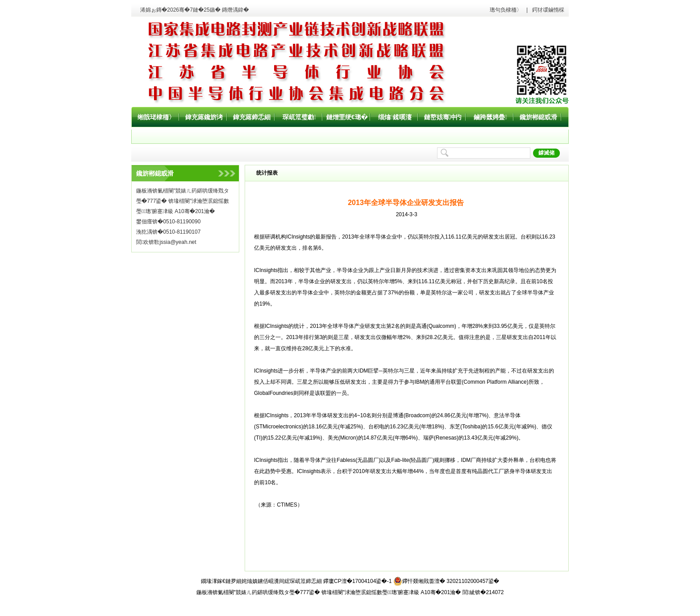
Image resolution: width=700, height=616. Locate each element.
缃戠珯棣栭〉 (156, 117)
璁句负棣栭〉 (506, 10)
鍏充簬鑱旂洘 (204, 117)
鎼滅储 (546, 153)
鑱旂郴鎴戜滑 (538, 117)
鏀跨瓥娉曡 (490, 117)
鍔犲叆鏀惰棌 (548, 10)
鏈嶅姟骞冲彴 (443, 117)
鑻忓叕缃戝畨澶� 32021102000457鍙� (446, 581)
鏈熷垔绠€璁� (347, 117)
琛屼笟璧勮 (299, 117)
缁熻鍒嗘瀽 (395, 117)
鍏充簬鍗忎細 (252, 117)
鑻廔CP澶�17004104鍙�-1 (357, 581)
